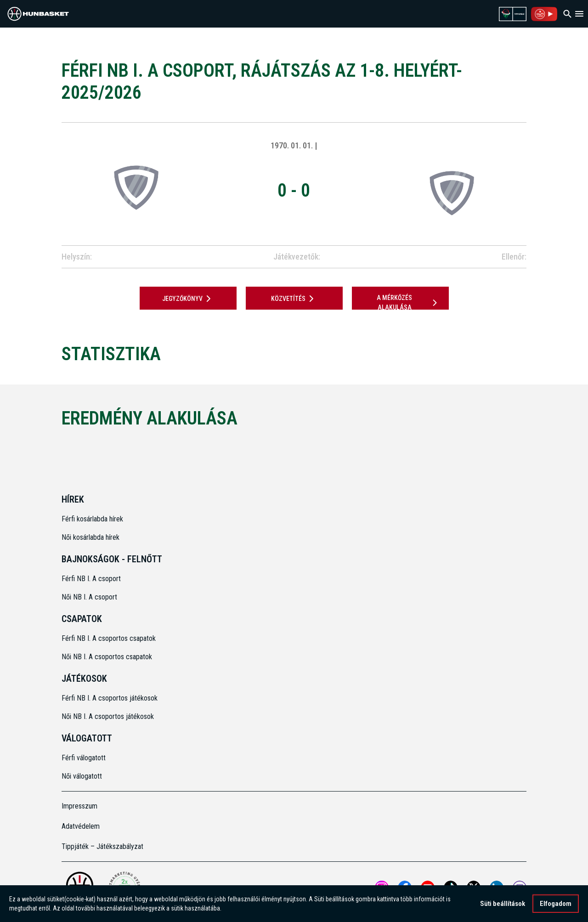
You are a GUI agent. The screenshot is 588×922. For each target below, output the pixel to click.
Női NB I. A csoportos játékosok (108, 716)
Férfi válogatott (84, 758)
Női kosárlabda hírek (90, 537)
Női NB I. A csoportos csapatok (108, 657)
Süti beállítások (503, 904)
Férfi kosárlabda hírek (92, 519)
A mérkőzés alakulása (408, 303)
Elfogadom (556, 904)
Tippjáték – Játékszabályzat (102, 846)
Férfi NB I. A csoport (91, 579)
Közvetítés (294, 299)
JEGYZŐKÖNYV (188, 299)
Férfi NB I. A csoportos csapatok (110, 638)
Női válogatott (82, 776)
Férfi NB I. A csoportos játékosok (110, 698)
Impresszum (79, 806)
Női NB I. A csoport (89, 597)
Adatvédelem (81, 826)
